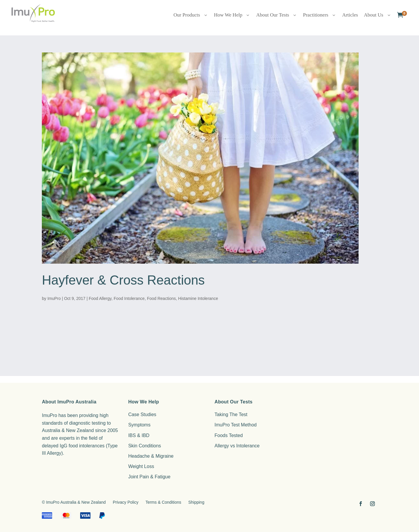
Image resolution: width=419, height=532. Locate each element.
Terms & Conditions (163, 502)
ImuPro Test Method (236, 425)
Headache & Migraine (151, 456)
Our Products (191, 15)
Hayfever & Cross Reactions (123, 280)
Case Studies (142, 414)
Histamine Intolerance (198, 298)
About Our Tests (277, 15)
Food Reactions (161, 298)
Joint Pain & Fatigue (149, 477)
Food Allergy (100, 298)
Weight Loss (141, 466)
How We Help (232, 15)
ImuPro (54, 298)
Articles (350, 15)
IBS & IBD (139, 435)
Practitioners (320, 15)
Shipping (196, 502)
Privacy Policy (126, 502)
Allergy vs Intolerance (237, 446)
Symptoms (139, 425)
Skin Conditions (145, 446)
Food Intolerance (129, 298)
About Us (378, 15)
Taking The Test (231, 414)
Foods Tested (229, 435)
